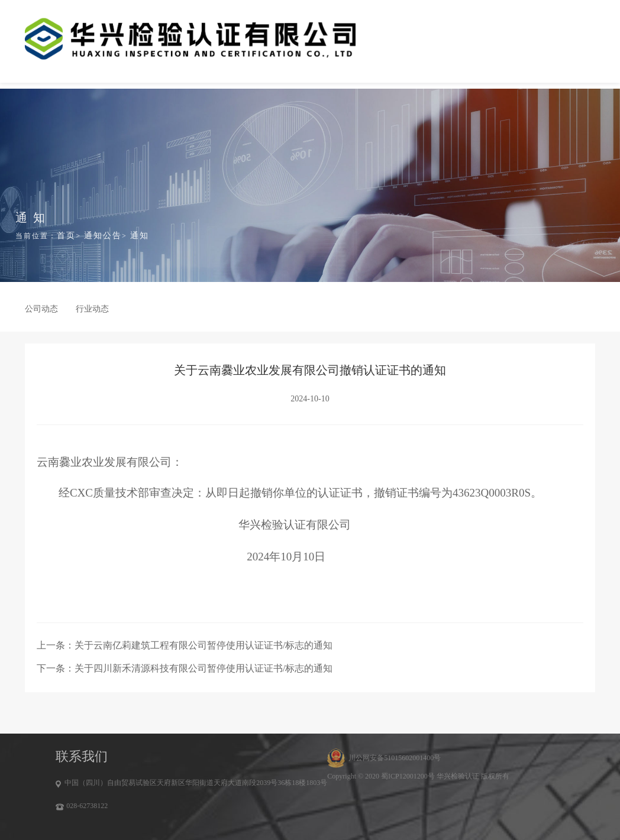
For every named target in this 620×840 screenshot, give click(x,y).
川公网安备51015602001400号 (395, 758)
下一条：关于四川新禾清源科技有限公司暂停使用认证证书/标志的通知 (185, 668)
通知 (140, 236)
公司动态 (41, 309)
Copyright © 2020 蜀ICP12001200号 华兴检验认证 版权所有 (418, 776)
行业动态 (92, 309)
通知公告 (103, 236)
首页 (66, 236)
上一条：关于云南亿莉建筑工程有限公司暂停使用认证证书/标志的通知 (185, 645)
